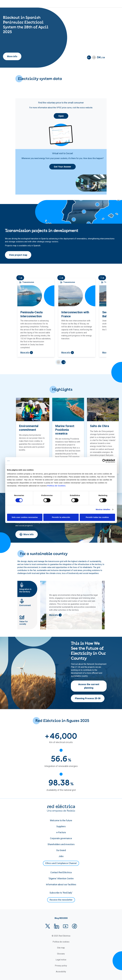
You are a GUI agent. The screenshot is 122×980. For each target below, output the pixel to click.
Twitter (48, 926)
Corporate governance (61, 838)
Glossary (61, 954)
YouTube (66, 926)
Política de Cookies (56, 486)
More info (12, 56)
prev (58, 362)
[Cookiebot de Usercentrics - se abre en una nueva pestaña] (104, 461)
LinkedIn (57, 926)
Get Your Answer (62, 167)
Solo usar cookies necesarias (25, 517)
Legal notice (61, 960)
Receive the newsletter (61, 900)
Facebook (74, 926)
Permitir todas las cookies (97, 517)
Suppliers (61, 826)
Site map (61, 948)
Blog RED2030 (61, 918)
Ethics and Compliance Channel (61, 863)
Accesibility (61, 972)
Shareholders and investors (61, 844)
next (63, 362)
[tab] (27, 589)
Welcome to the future (61, 820)
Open (61, 116)
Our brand (61, 850)
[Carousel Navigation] (61, 362)
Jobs (61, 856)
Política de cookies (61, 942)
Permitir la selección (61, 517)
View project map (18, 255)
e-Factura (61, 832)
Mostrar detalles (103, 509)
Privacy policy (61, 966)
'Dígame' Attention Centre (61, 878)
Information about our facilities (61, 884)
